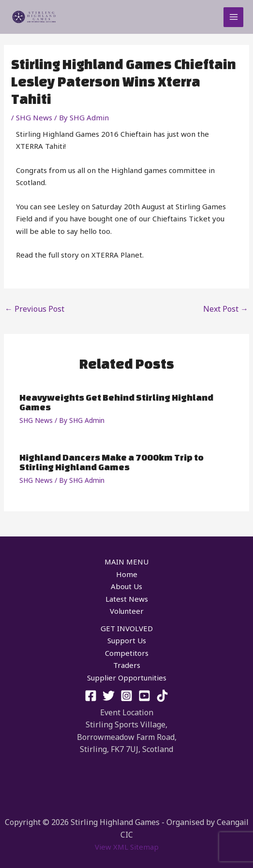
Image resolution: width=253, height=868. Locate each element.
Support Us (127, 640)
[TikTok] (162, 696)
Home (127, 574)
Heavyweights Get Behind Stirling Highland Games (116, 402)
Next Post (226, 309)
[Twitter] (109, 696)
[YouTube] (144, 696)
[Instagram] (126, 696)
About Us (126, 586)
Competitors (127, 653)
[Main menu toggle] (233, 17)
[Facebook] (91, 696)
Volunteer (127, 611)
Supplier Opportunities (127, 678)
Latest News (127, 599)
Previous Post (35, 309)
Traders (127, 665)
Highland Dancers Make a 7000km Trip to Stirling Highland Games (112, 462)
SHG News (34, 117)
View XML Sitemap (127, 847)
